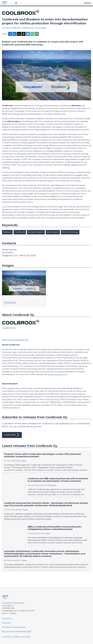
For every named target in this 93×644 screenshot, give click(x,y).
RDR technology (70, 232)
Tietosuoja (6, 623)
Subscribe (12, 435)
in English (15, 637)
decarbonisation (36, 232)
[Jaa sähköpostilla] (37, 34)
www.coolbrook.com (58, 374)
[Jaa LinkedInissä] (15, 34)
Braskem (7, 232)
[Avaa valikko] (16, 3)
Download (10, 302)
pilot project (53, 232)
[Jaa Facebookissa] (10, 34)
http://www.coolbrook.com (15, 340)
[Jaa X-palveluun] (19, 34)
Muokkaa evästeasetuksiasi (14, 627)
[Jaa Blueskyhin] (28, 34)
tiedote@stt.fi (8, 606)
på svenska (25, 637)
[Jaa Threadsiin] (23, 34)
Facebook (6, 619)
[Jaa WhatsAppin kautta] (32, 34)
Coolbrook (20, 232)
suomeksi (6, 637)
